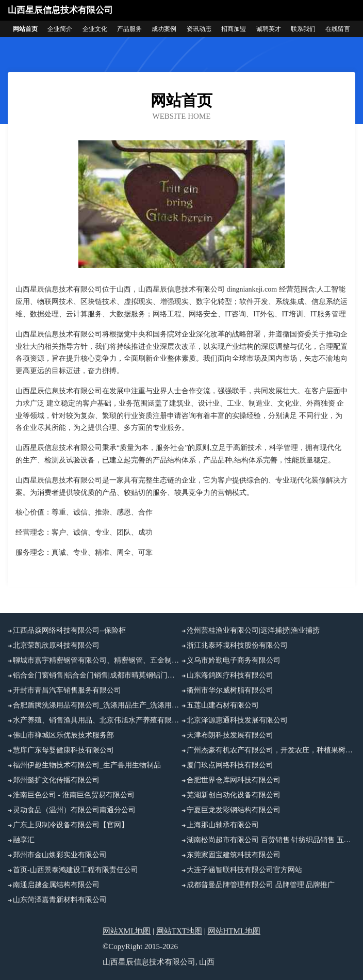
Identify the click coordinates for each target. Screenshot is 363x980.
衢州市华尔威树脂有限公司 (230, 690)
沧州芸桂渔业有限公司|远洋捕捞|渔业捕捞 (253, 630)
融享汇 (24, 840)
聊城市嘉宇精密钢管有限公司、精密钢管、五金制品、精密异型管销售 (97, 660)
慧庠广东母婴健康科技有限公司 (63, 750)
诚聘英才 (269, 29)
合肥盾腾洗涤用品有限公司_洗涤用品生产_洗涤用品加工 (97, 705)
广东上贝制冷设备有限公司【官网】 (71, 825)
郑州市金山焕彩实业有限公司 (60, 855)
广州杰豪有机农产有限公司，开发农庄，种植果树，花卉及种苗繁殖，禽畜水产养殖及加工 (271, 750)
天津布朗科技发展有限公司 (230, 735)
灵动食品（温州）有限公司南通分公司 (74, 810)
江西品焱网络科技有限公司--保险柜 (69, 630)
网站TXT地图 (179, 931)
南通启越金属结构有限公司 (56, 885)
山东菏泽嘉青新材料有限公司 (60, 900)
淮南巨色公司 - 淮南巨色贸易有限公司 (74, 795)
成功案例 (164, 29)
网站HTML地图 (234, 931)
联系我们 (303, 29)
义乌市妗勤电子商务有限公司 (234, 660)
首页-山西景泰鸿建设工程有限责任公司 (76, 870)
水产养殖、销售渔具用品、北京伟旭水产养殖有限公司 (97, 720)
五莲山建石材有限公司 (223, 705)
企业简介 (60, 29)
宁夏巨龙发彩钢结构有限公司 (234, 810)
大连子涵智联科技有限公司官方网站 (244, 870)
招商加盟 (234, 29)
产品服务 (129, 29)
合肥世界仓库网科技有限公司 (234, 780)
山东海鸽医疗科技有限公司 (230, 675)
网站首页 (25, 29)
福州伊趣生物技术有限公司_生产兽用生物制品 (87, 765)
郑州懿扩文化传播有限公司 (56, 780)
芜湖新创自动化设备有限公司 (234, 795)
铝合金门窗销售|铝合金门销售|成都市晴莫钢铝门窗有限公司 (97, 675)
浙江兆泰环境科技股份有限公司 (237, 645)
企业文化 (95, 29)
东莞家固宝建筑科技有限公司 (234, 855)
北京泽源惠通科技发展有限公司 (237, 720)
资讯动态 (199, 29)
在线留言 (338, 29)
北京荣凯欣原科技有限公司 (56, 645)
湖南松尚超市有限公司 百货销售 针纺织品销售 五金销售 (271, 840)
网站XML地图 (127, 931)
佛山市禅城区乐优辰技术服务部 (63, 735)
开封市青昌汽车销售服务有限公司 (67, 690)
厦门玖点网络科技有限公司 (230, 765)
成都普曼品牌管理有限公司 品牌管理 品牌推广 (261, 885)
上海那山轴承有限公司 (223, 825)
